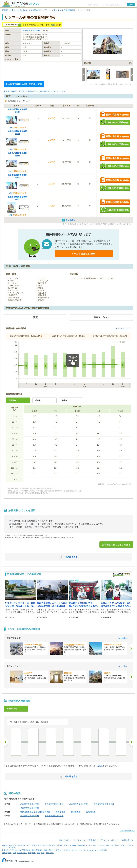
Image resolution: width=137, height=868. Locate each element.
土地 (129, 845)
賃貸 (53, 25)
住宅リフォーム (15, 850)
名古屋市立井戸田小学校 (104, 804)
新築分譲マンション (85, 845)
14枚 (11, 149)
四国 (38, 853)
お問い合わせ (128, 840)
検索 (132, 5)
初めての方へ (65, 840)
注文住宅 (5, 850)
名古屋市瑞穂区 (68, 10)
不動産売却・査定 (29, 850)
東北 (10, 853)
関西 (34, 853)
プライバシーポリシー (109, 840)
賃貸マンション (42, 845)
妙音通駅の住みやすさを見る (116, 545)
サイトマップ (80, 840)
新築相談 (39, 850)
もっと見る (122, 638)
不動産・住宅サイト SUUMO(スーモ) (16, 845)
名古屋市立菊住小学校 (30, 808)
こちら (100, 766)
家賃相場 (73, 845)
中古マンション (99, 845)
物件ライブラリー (72, 850)
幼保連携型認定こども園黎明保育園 (35, 812)
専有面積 (12, 400)
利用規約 (93, 840)
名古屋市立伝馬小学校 (30, 804)
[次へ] (131, 649)
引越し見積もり (49, 850)
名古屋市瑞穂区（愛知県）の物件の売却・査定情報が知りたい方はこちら (35, 91)
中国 (43, 853)
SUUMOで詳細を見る (115, 122)
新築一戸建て (110, 845)
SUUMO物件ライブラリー (40, 10)
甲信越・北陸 (22, 853)
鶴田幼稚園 (76, 812)
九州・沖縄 (50, 853)
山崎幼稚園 (91, 812)
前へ (6, 742)
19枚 (11, 171)
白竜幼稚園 (61, 812)
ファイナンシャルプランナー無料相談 (93, 850)
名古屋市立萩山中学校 (54, 816)
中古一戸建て (121, 845)
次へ (131, 742)
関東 (14, 853)
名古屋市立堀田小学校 (79, 804)
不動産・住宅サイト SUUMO (15, 10)
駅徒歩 (64, 400)
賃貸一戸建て (64, 845)
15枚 (11, 127)
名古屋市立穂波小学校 (54, 804)
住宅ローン (60, 850)
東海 (30, 853)
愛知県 (57, 10)
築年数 (38, 400)
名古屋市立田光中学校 (30, 816)
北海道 (5, 853)
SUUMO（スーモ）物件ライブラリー (22, 4)
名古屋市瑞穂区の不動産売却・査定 (24, 84)
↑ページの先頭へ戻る (127, 831)
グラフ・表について (123, 328)
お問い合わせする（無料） (115, 115)
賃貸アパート (53, 845)
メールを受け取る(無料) (84, 254)
